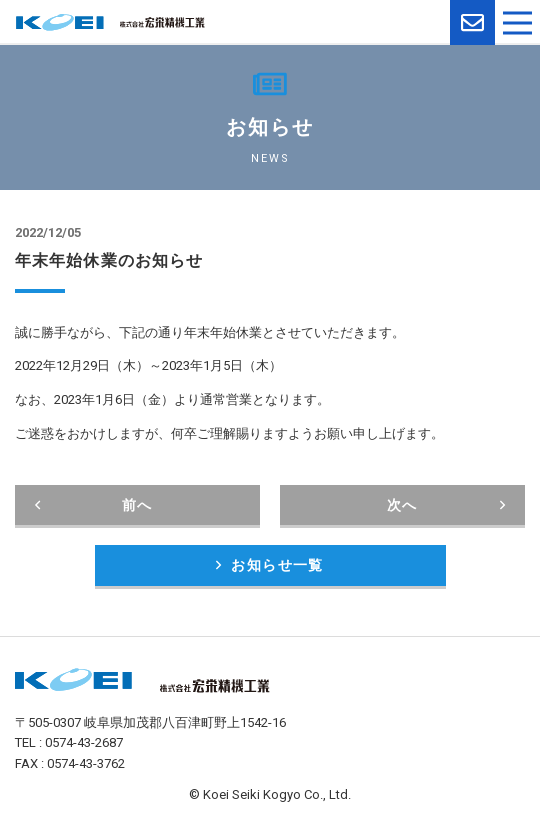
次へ (446, 505)
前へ (94, 505)
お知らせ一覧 (270, 565)
